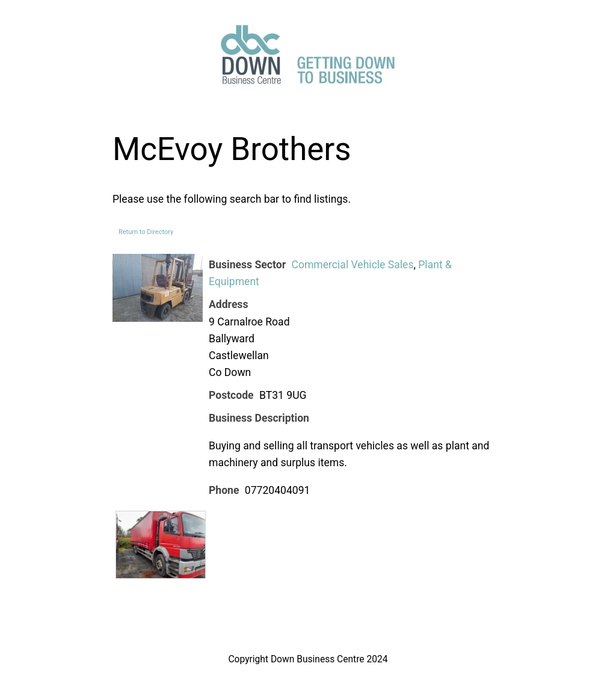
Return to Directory (146, 232)
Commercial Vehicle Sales (352, 265)
